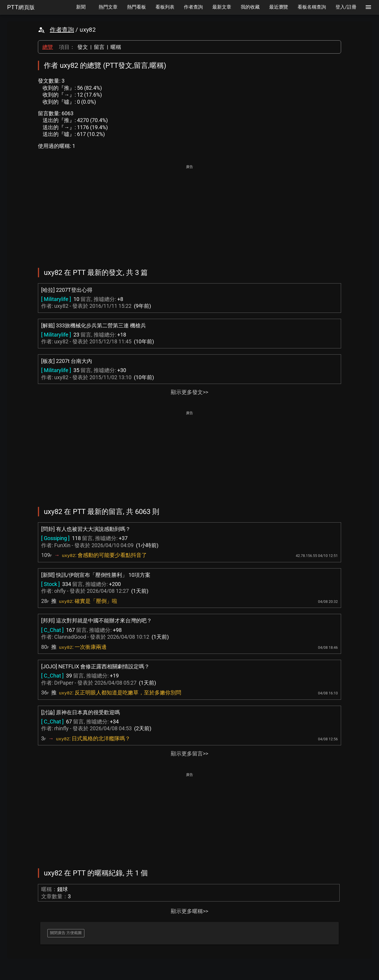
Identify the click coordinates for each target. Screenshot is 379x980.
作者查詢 (62, 30)
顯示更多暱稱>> (189, 911)
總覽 (48, 47)
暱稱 (116, 47)
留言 (99, 47)
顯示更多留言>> (189, 754)
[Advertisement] (189, 212)
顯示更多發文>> (189, 392)
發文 (83, 47)
